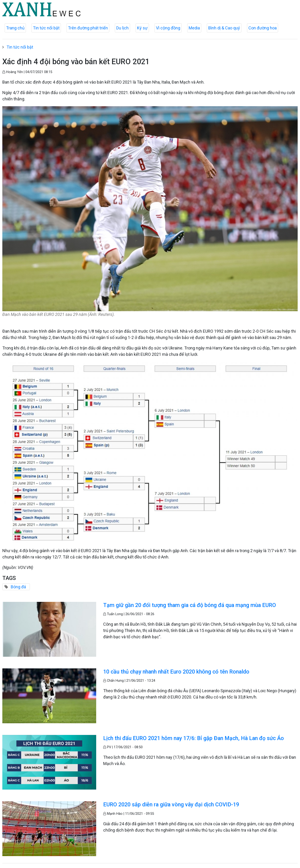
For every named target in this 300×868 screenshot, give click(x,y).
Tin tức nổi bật (46, 28)
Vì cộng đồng (168, 28)
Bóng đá (18, 587)
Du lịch (122, 28)
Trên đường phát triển (88, 28)
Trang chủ (15, 28)
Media (194, 28)
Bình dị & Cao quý (224, 28)
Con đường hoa (263, 28)
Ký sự (142, 28)
